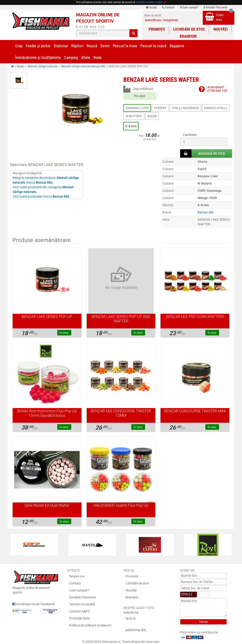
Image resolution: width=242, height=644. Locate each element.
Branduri (188, 36)
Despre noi (77, 576)
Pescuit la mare (125, 46)
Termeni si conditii (82, 604)
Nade (98, 57)
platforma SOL (136, 630)
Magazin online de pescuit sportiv (36, 582)
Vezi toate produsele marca (41, 196)
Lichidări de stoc (189, 29)
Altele (86, 57)
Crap (19, 46)
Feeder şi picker (38, 46)
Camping (71, 57)
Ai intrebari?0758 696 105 (217, 89)
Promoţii (157, 29)
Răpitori (77, 46)
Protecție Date (79, 618)
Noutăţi (221, 29)
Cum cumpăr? (189, 7)
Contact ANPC (80, 611)
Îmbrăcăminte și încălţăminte (38, 57)
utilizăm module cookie (149, 2)
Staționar (61, 46)
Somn (105, 46)
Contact (168, 7)
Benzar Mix (206, 212)
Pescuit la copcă (153, 46)
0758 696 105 (91, 27)
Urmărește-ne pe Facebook (34, 604)
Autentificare (153, 20)
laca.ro (131, 618)
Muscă (92, 46)
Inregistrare (171, 20)
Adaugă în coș (212, 153)
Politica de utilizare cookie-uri (90, 625)
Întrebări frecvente (215, 7)
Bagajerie (177, 46)
